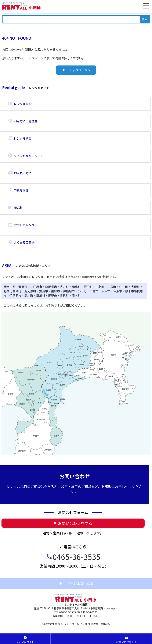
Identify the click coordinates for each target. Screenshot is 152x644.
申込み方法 (18, 190)
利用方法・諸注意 (23, 121)
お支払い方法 (20, 173)
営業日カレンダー (23, 225)
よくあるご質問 (21, 242)
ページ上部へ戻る (76, 583)
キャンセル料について (26, 156)
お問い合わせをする (73, 523)
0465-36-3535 (76, 557)
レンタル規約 (20, 104)
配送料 (15, 208)
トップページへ (76, 70)
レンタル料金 (20, 138)
